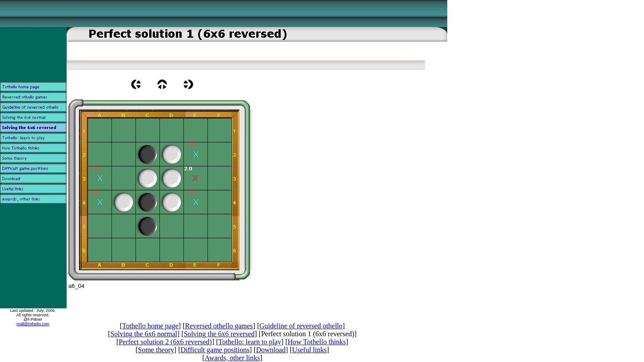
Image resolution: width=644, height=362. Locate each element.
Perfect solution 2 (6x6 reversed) (165, 342)
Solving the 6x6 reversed (219, 334)
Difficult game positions (215, 350)
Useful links (310, 350)
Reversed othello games (219, 326)
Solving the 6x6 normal (144, 334)
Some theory (156, 350)
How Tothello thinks (317, 342)
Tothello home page (150, 326)
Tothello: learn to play (250, 342)
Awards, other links (232, 358)
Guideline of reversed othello (301, 326)
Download (271, 350)
